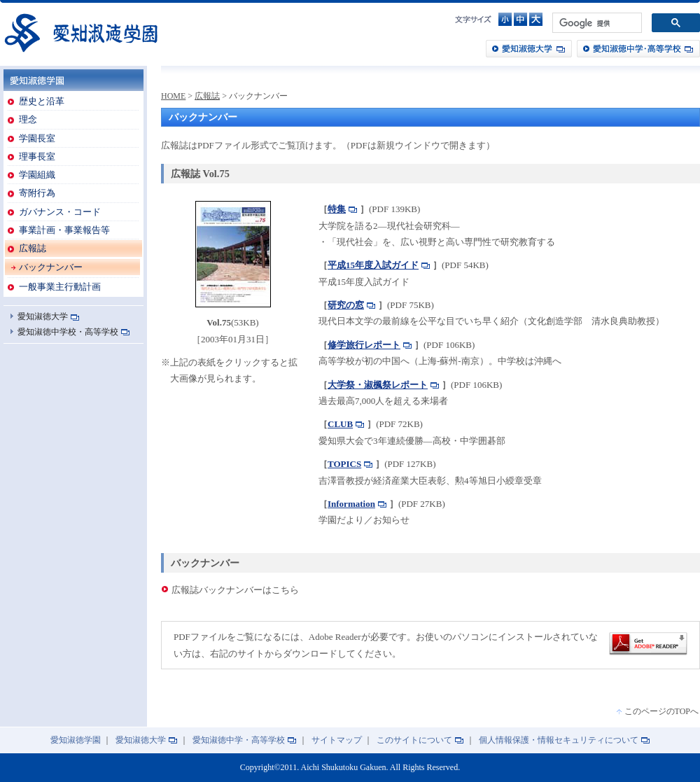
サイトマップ (337, 740)
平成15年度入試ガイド (373, 265)
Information (351, 504)
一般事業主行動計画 (60, 287)
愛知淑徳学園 (80, 33)
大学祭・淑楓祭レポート (378, 385)
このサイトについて (414, 740)
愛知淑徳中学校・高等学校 (68, 332)
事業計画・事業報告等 (64, 230)
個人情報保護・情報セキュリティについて (559, 740)
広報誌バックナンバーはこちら (235, 590)
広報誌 (33, 248)
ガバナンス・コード (60, 212)
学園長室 (37, 138)
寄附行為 (37, 193)
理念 (28, 119)
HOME (173, 96)
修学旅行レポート (364, 345)
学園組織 (37, 175)
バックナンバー (51, 267)
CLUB (340, 424)
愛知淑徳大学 (529, 49)
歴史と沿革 (42, 101)
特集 (337, 209)
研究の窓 (346, 305)
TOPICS (344, 464)
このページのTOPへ (661, 711)
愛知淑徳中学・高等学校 (638, 49)
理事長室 (37, 156)
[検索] (596, 23)
